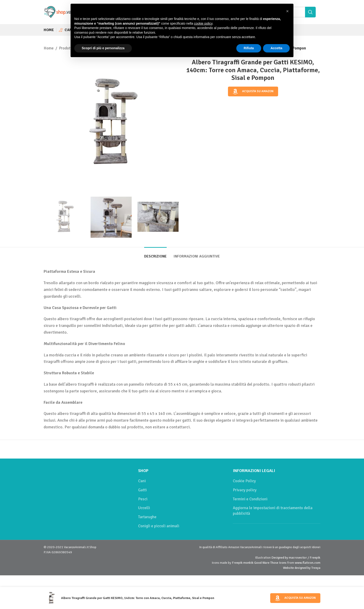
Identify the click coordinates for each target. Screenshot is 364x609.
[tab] (155, 254)
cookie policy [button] (203, 23)
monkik (248, 563)
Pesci (143, 499)
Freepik (237, 563)
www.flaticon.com (308, 563)
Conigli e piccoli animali (159, 526)
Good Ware (262, 563)
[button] (287, 11)
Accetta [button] (276, 48)
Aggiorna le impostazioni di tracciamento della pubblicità (273, 511)
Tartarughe (147, 517)
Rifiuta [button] (249, 48)
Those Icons (278, 563)
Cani (142, 481)
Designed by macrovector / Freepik (296, 558)
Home (49, 48)
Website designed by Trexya (302, 568)
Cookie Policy (244, 481)
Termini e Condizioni (250, 499)
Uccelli (144, 508)
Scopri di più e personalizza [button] (103, 48)
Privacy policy (245, 490)
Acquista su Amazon (253, 91)
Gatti (142, 490)
